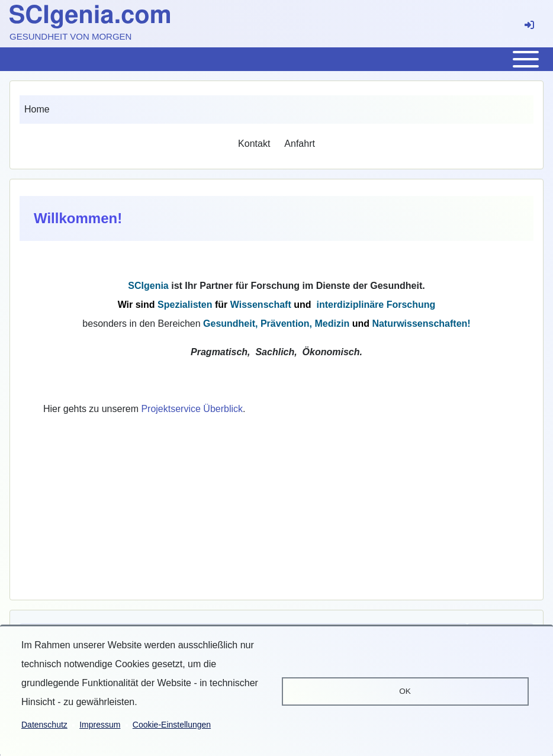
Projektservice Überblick (192, 409)
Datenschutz (44, 725)
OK (405, 691)
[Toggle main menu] (276, 59)
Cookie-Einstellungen (172, 725)
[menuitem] (254, 144)
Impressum (100, 725)
